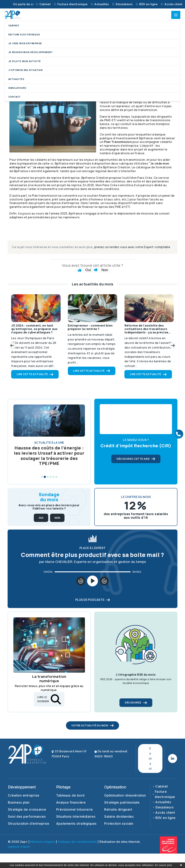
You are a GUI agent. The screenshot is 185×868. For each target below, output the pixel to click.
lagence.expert (19, 847)
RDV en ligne (147, 4)
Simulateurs (122, 4)
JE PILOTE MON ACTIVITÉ (25, 61)
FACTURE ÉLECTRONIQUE (24, 35)
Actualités (100, 4)
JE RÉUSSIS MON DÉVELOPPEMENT (31, 52)
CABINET (14, 26)
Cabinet (43, 4)
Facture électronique (71, 4)
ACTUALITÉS (16, 79)
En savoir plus (164, 865)
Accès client (172, 4)
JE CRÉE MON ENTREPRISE (25, 43)
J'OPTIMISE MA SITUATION (26, 70)
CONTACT (15, 97)
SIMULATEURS (17, 88)
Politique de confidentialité (77, 842)
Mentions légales (43, 842)
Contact (150, 758)
